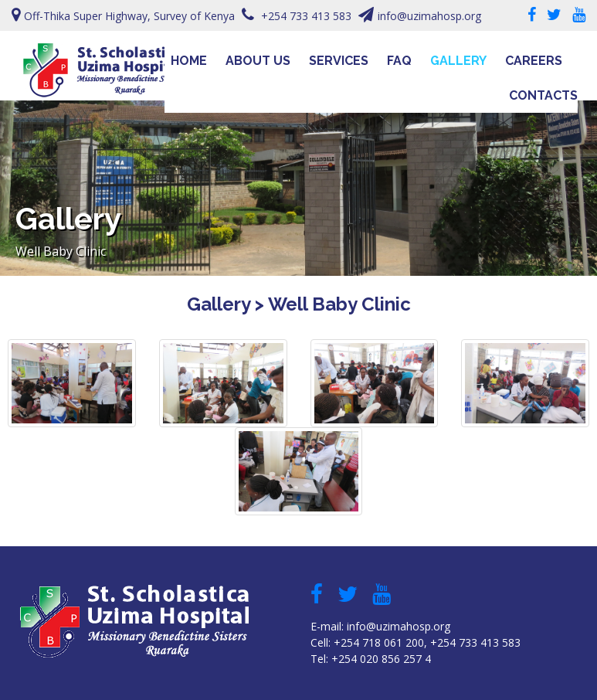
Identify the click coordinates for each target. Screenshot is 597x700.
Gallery (458, 61)
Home (189, 61)
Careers (534, 61)
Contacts (543, 95)
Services (339, 61)
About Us (258, 61)
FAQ (399, 61)
